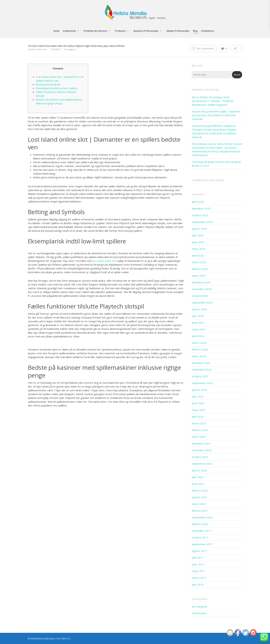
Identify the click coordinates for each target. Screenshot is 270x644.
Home (56, 31)
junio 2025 (198, 242)
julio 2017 (198, 558)
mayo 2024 (199, 329)
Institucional (71, 31)
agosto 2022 (199, 470)
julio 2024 (198, 316)
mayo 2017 (199, 571)
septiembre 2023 (202, 383)
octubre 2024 (200, 296)
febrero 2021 (200, 511)
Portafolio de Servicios (97, 31)
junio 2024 (198, 323)
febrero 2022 (200, 490)
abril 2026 (198, 202)
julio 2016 (198, 584)
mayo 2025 (199, 249)
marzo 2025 (199, 262)
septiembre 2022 (202, 464)
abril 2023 (198, 417)
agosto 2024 (199, 309)
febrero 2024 (200, 349)
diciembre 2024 (201, 282)
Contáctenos (208, 31)
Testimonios (199, 613)
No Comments (203, 48)
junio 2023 (198, 403)
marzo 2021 (199, 504)
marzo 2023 (199, 423)
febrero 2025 (200, 269)
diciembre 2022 (201, 443)
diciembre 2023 (201, 363)
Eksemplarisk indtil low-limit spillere (57, 88)
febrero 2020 (200, 524)
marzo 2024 (199, 343)
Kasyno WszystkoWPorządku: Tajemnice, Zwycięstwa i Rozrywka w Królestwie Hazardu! (216, 115)
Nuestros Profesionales (148, 31)
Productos (122, 31)
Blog (195, 31)
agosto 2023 (199, 390)
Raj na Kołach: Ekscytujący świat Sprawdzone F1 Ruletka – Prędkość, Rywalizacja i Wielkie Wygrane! (213, 101)
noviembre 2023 (202, 370)
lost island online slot (104, 261)
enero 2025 (199, 276)
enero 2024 (199, 356)
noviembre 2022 (202, 450)
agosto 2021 (199, 497)
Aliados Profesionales (178, 31)
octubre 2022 (200, 457)
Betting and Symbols (48, 84)
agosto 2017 (199, 551)
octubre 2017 (200, 537)
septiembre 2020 (202, 517)
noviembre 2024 (202, 289)
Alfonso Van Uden (39, 49)
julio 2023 (198, 396)
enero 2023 (199, 437)
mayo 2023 (199, 410)
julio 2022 (198, 477)
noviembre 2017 (202, 531)
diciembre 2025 (201, 208)
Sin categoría (70, 49)
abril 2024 (198, 336)
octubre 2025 (200, 215)
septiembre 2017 (202, 544)
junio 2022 (198, 484)
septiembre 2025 (202, 222)
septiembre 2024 (202, 302)
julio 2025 (198, 235)
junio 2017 (198, 564)
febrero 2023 (200, 430)
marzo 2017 (199, 578)
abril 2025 (198, 255)
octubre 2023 (200, 376)
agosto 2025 (199, 229)
